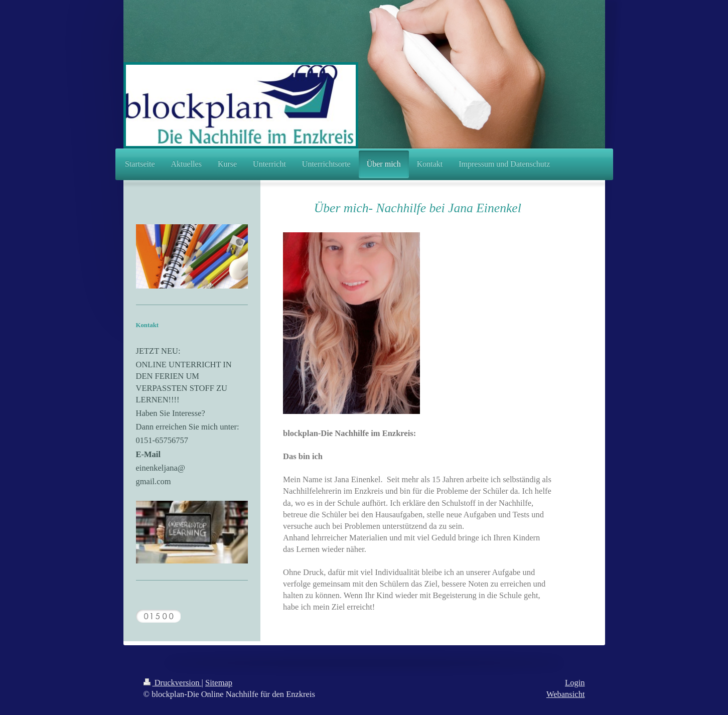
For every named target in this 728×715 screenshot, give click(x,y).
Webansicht (566, 694)
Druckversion (173, 683)
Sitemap (219, 683)
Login (575, 683)
